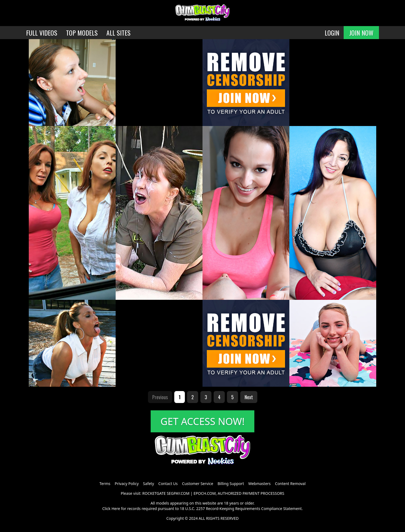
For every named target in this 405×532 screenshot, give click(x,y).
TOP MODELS (82, 33)
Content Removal (290, 484)
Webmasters (260, 484)
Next (249, 397)
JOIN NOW (361, 33)
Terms (105, 484)
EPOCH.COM (205, 493)
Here (116, 509)
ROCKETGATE (154, 493)
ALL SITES (118, 33)
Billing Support (231, 484)
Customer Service (198, 484)
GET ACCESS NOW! (202, 421)
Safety (148, 484)
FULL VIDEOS (42, 33)
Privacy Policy (126, 484)
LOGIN (332, 33)
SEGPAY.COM (178, 493)
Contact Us (168, 484)
